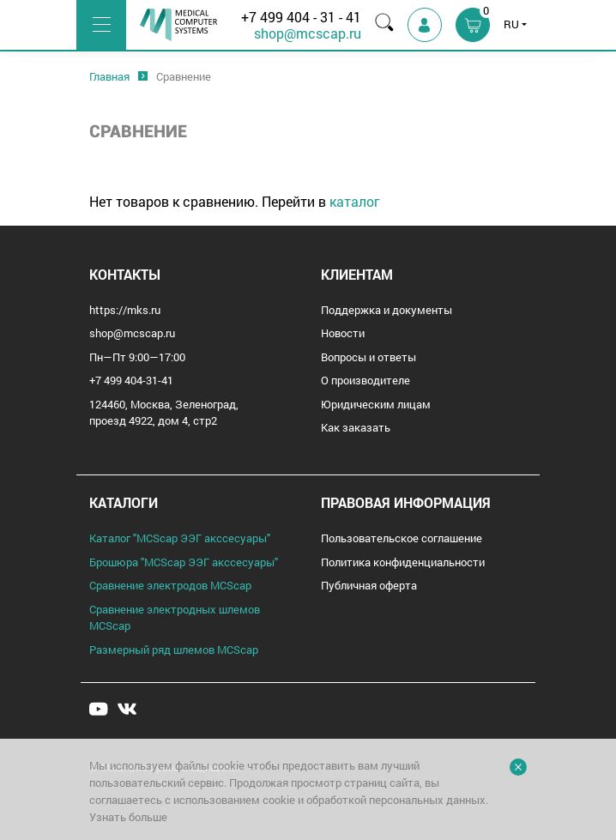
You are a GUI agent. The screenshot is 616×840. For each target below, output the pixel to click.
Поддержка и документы (387, 310)
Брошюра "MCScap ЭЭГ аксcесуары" (184, 562)
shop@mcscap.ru (308, 33)
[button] (473, 25)
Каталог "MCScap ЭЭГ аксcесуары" (180, 538)
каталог (355, 201)
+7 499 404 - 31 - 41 (301, 17)
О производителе (365, 380)
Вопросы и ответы (368, 357)
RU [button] (511, 24)
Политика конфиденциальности (403, 562)
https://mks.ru (125, 310)
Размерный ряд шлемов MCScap (174, 650)
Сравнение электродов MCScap (170, 585)
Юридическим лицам (376, 404)
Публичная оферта (369, 585)
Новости (343, 333)
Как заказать (356, 427)
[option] (109, 77)
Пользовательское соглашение (402, 538)
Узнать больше (128, 817)
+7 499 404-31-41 (131, 380)
